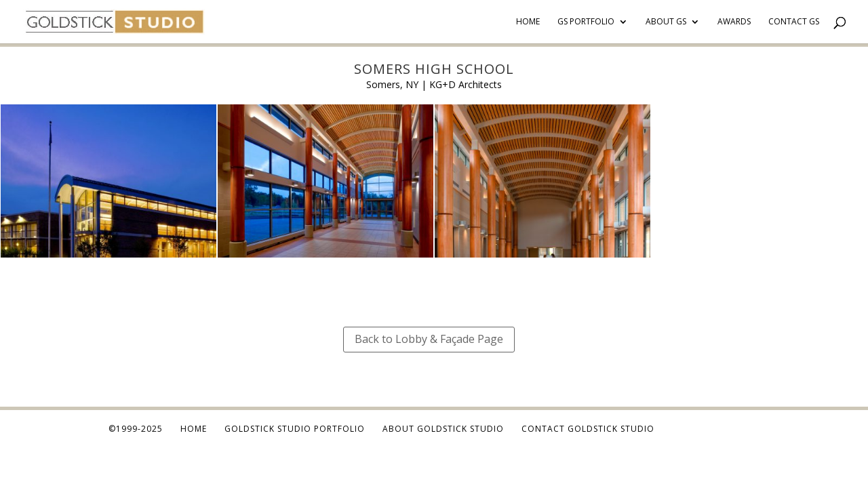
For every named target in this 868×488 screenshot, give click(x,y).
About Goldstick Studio (443, 429)
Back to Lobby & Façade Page (429, 339)
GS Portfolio (586, 22)
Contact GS (794, 22)
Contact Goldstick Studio (588, 429)
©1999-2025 (136, 429)
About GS (666, 22)
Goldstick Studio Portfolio (295, 429)
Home (528, 22)
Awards (734, 22)
